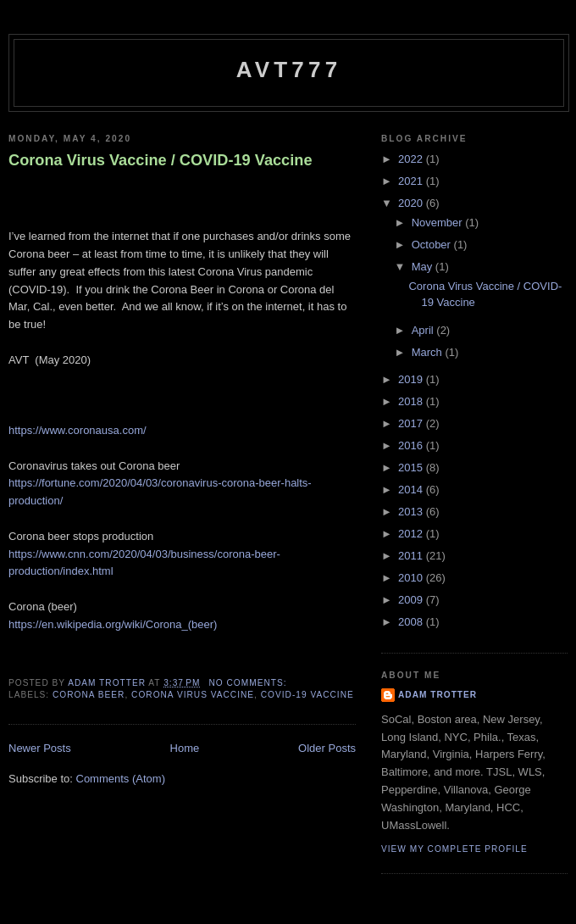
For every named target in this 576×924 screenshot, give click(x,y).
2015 (412, 468)
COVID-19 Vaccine (307, 695)
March (429, 352)
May (424, 267)
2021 (412, 181)
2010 (412, 578)
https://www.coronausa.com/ (78, 430)
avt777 (289, 70)
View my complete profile (454, 849)
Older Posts (327, 748)
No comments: (249, 683)
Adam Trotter (438, 695)
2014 (412, 490)
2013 (412, 512)
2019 (412, 379)
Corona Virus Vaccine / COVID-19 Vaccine (161, 160)
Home (185, 748)
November (439, 223)
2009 (412, 600)
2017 (412, 423)
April (424, 330)
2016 (412, 445)
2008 (412, 622)
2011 (412, 556)
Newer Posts (40, 748)
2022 (412, 159)
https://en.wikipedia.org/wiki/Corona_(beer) (113, 624)
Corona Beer (89, 695)
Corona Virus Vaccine (193, 695)
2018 (412, 401)
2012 (412, 534)
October (433, 245)
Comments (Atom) (121, 779)
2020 (412, 203)
